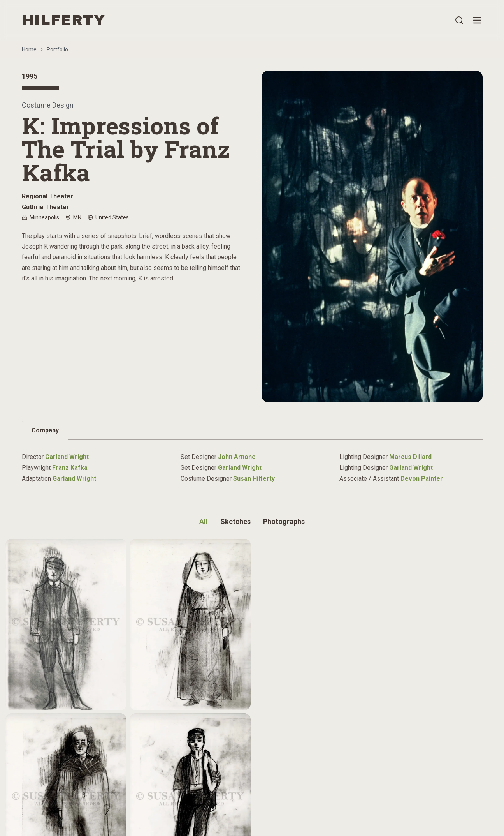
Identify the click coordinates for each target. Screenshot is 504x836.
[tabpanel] (252, 464)
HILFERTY (64, 20)
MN (73, 217)
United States (108, 217)
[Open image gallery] (372, 236)
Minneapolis (40, 217)
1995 (30, 76)
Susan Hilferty (254, 479)
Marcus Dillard (410, 457)
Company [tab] (45, 430)
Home (29, 49)
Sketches (235, 521)
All (204, 521)
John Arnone (237, 457)
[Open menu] (477, 20)
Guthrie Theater (46, 207)
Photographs (284, 521)
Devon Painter (422, 479)
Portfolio (57, 49)
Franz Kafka (70, 468)
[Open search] (459, 20)
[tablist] (252, 430)
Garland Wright (67, 457)
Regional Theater (47, 196)
